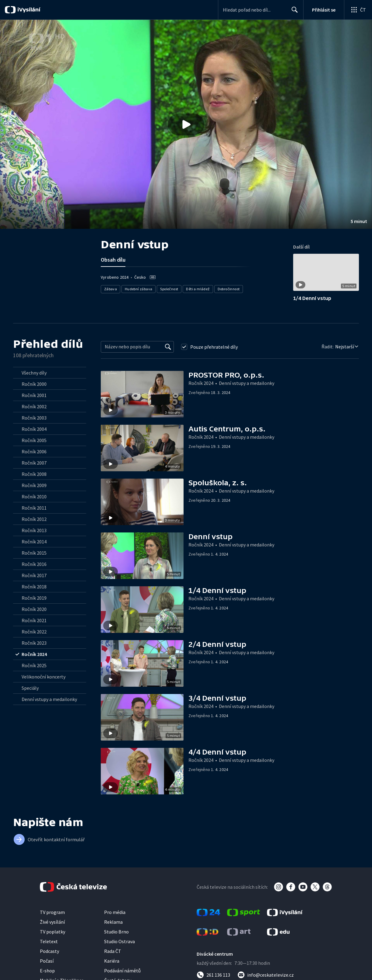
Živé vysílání (52, 922)
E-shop (47, 971)
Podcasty (49, 951)
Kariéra (112, 961)
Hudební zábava (139, 289)
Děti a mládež (198, 289)
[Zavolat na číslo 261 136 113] (213, 975)
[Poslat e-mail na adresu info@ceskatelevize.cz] (266, 975)
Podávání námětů (122, 971)
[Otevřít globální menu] (358, 10)
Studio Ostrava (119, 941)
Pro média (115, 912)
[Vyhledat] (168, 347)
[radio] (50, 373)
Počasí (47, 961)
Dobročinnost (229, 289)
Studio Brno (116, 932)
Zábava (111, 289)
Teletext (49, 941)
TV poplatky (53, 932)
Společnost (169, 289)
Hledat (293, 12)
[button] (186, 124)
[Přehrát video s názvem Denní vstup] (186, 124)
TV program (52, 912)
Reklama (113, 922)
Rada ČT (113, 951)
